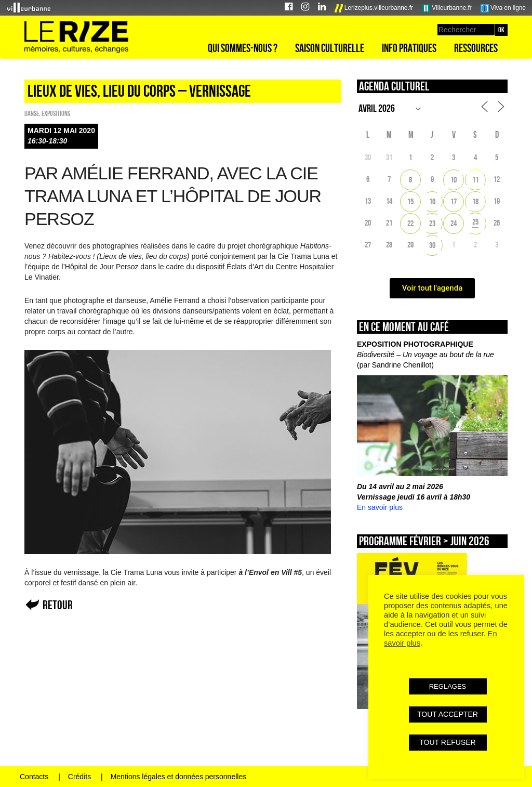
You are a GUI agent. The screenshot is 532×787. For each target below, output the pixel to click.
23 (432, 223)
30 (432, 245)
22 (410, 223)
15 (410, 201)
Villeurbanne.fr (447, 8)
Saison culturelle (330, 48)
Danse (32, 113)
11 (475, 180)
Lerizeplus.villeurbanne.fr (374, 8)
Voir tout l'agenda (433, 288)
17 (454, 201)
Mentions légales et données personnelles (179, 777)
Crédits (79, 777)
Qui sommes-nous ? (243, 48)
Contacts (34, 777)
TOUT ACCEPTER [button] (448, 714)
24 (454, 223)
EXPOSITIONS (56, 113)
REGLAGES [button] (448, 686)
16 (432, 201)
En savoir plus (380, 507)
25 (475, 222)
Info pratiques (409, 48)
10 (454, 180)
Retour (58, 605)
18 (475, 201)
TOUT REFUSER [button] (447, 742)
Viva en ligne (503, 8)
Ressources (476, 48)
